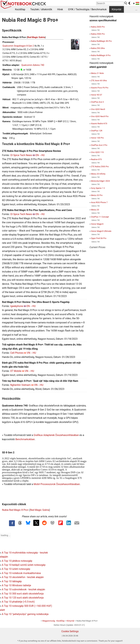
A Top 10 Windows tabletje (16, 585)
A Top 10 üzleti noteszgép (16, 569)
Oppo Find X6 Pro (99, 238)
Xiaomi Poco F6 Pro (100, 88)
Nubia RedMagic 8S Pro (101, 41)
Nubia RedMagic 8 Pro (101, 55)
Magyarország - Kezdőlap (53, 621)
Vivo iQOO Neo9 (98, 109)
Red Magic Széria (36, 37)
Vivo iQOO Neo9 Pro (100, 116)
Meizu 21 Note (97, 73)
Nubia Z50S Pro (98, 34)
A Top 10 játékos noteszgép (17, 561)
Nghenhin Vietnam (20, 385)
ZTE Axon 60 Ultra (99, 80)
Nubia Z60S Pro (98, 27)
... (136, 9)
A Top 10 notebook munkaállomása (21, 573)
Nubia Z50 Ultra (98, 48)
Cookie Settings (70, 631)
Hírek (60, 9)
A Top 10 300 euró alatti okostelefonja (23, 594)
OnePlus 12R (97, 131)
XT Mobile (16, 371)
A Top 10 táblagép (12, 581)
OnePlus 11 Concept (100, 217)
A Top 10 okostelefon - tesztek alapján (23, 577)
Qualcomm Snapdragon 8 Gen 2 (18, 46)
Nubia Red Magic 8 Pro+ (15, 510)
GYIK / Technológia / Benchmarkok (87, 9)
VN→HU (31, 353)
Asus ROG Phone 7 (99, 202)
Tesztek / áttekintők (41, 9)
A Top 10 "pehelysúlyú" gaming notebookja (25, 614)
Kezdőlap (20, 9)
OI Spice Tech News (21, 155)
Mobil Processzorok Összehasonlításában (57, 484)
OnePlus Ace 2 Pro (99, 145)
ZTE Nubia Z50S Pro (100, 167)
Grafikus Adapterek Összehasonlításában (56, 435)
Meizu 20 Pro (97, 195)
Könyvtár (116, 9)
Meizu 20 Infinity (98, 174)
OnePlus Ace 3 (97, 102)
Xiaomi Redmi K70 (99, 124)
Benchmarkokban (25, 439)
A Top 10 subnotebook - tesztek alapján (23, 589)
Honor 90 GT (96, 95)
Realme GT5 (96, 159)
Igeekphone (17, 306)
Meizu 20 (95, 210)
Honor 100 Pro (97, 138)
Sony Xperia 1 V (98, 188)
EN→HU (40, 155)
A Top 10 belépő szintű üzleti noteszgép (24, 565)
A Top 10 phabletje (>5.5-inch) (18, 602)
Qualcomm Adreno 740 (33, 65)
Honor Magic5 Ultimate (101, 231)
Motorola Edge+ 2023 (100, 181)
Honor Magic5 (97, 224)
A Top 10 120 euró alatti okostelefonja (23, 598)
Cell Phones (17, 353)
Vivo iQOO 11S (97, 152)
